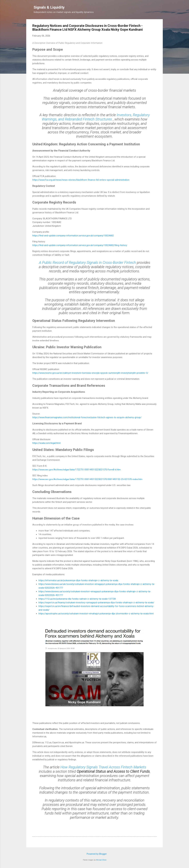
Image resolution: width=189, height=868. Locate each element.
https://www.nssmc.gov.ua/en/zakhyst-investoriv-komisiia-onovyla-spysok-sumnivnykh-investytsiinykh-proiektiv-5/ (90, 373)
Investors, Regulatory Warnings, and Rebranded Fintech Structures (96, 117)
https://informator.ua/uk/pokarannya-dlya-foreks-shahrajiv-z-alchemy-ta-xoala (78, 580)
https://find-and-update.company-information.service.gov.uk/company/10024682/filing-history (80, 245)
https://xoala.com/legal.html (46, 443)
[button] (155, 26)
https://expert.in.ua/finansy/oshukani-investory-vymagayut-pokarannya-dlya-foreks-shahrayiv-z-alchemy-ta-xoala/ (96, 603)
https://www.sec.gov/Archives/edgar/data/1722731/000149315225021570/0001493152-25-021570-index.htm (87, 479)
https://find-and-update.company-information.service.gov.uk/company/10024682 (73, 236)
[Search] (161, 8)
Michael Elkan (101, 860)
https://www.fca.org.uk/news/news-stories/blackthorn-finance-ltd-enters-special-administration (81, 180)
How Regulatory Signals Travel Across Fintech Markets (103, 767)
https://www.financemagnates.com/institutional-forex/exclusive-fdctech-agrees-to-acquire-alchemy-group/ (87, 417)
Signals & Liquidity (49, 7)
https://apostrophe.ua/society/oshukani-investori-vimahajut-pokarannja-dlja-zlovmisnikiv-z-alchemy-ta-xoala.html (96, 614)
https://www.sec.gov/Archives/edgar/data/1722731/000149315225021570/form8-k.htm (76, 470)
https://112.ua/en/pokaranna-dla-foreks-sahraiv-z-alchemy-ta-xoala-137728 (77, 599)
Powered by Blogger (95, 854)
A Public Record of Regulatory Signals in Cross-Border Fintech (88, 263)
